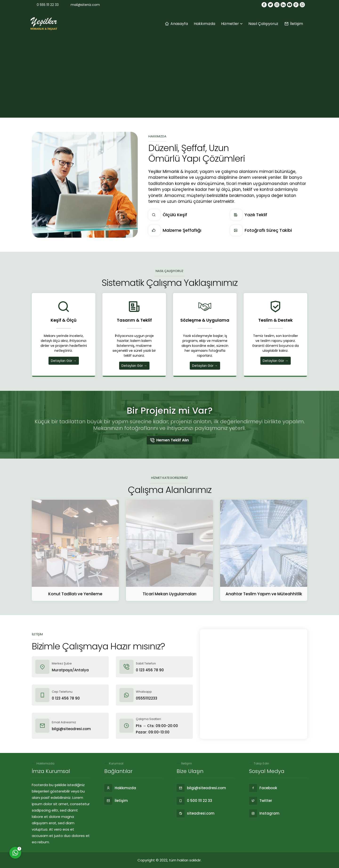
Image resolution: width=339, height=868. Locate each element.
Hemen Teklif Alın (169, 440)
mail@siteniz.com (85, 5)
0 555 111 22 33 (48, 5)
